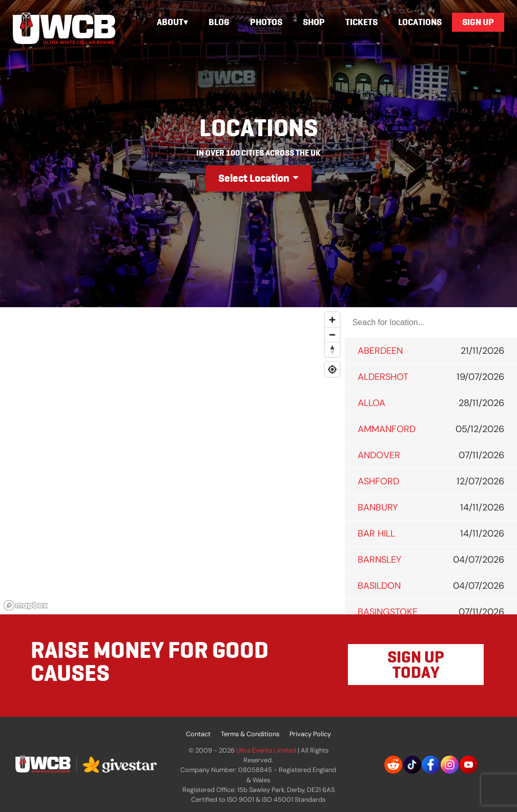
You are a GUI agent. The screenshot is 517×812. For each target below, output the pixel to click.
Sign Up (478, 22)
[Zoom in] (332, 320)
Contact (198, 734)
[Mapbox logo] (26, 605)
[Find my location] (332, 369)
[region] (172, 461)
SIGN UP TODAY (416, 665)
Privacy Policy (310, 734)
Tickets (361, 22)
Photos (266, 22)
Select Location (254, 178)
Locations (420, 22)
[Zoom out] (332, 335)
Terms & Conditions (250, 734)
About (170, 22)
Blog (219, 22)
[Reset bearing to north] (332, 349)
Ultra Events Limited (266, 750)
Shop (314, 22)
